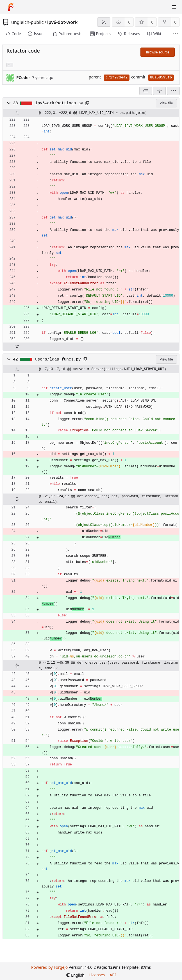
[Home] (11, 7)
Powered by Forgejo (49, 967)
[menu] (173, 91)
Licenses (97, 975)
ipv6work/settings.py (59, 103)
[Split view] (159, 91)
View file (166, 103)
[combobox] (146, 91)
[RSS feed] (104, 22)
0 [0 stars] (152, 22)
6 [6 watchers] (129, 22)
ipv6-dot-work (62, 22)
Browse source (158, 52)
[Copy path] (87, 103)
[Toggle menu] (174, 7)
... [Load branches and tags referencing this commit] (10, 65)
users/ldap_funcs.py (58, 359)
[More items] (176, 34)
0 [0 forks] (175, 22)
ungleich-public (27, 22)
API (113, 975)
